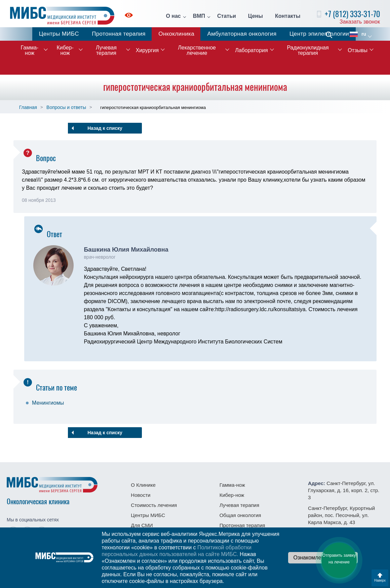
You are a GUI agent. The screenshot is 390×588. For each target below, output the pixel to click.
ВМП (199, 16)
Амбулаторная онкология (242, 34)
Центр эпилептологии (319, 34)
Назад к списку (105, 128)
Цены (256, 16)
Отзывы (358, 50)
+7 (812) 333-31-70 (352, 14)
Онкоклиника (176, 34)
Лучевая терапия (106, 50)
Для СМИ (142, 525)
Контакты (288, 16)
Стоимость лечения (154, 505)
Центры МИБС (59, 34)
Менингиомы (48, 403)
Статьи (227, 16)
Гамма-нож (30, 50)
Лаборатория (251, 50)
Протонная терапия (119, 34)
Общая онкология (240, 515)
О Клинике (143, 485)
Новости (141, 495)
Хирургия (147, 50)
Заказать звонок (360, 22)
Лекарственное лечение (197, 50)
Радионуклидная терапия (308, 50)
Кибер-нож (65, 50)
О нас (173, 16)
